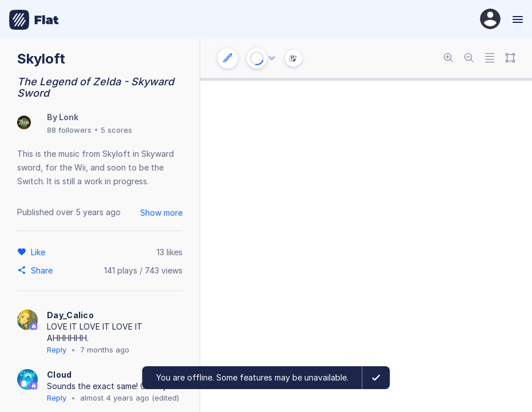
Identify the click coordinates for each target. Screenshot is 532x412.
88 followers (69, 130)
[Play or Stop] (257, 58)
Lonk (69, 117)
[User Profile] (490, 20)
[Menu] (516, 19)
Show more (161, 213)
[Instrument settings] (228, 58)
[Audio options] (272, 58)
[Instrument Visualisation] (293, 58)
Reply (57, 350)
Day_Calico (70, 315)
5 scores (116, 130)
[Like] (40, 252)
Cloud (59, 375)
